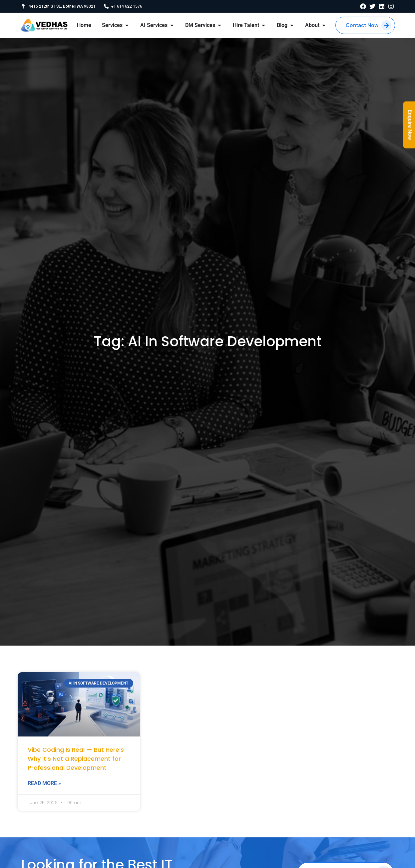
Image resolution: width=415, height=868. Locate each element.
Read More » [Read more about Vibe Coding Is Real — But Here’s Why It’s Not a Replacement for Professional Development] (44, 783)
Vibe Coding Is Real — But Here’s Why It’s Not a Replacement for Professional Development (76, 759)
